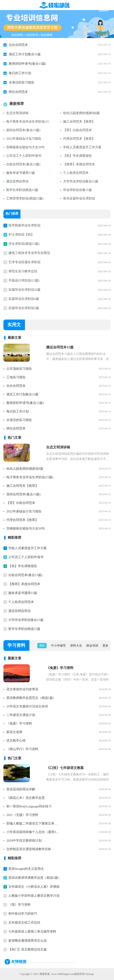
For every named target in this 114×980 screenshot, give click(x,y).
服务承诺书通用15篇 (21, 173)
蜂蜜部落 (45, 974)
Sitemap (90, 974)
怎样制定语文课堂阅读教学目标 (29, 849)
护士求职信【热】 (21, 235)
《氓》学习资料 (19, 905)
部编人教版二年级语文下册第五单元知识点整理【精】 (33, 823)
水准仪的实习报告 (22, 82)
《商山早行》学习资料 (22, 749)
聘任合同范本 (18, 92)
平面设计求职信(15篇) (24, 280)
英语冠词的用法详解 (21, 789)
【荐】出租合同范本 (77, 130)
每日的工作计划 (20, 73)
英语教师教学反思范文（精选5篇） (31, 698)
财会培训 (92, 646)
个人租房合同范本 (76, 173)
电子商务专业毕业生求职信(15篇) (30, 477)
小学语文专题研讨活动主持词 (27, 706)
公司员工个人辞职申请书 (24, 156)
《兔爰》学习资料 (19, 723)
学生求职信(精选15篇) (24, 244)
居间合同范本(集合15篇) (23, 130)
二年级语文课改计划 (21, 715)
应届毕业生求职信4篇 (24, 299)
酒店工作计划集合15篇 (25, 54)
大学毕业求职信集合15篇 (81, 181)
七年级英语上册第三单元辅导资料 (32, 932)
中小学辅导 (58, 646)
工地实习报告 (16, 377)
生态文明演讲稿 (17, 113)
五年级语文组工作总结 (24, 923)
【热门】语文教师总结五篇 (27, 949)
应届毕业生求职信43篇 (25, 290)
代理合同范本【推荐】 (79, 139)
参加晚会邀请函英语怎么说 (27, 940)
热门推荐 (12, 214)
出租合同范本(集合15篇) (23, 164)
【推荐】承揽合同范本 (79, 164)
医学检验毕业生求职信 (25, 225)
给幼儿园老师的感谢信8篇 (82, 113)
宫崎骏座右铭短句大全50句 (25, 147)
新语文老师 (14, 732)
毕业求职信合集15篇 (77, 190)
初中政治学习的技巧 (23, 914)
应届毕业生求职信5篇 (24, 308)
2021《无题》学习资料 (22, 815)
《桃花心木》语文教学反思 (26, 798)
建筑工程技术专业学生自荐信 (29, 253)
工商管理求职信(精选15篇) (25, 198)
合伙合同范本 (18, 45)
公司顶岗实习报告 (19, 369)
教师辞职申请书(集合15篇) (27, 64)
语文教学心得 (16, 741)
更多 (105, 646)
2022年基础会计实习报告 (24, 139)
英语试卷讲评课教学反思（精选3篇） (35, 878)
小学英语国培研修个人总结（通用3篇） (33, 832)
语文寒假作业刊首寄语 (22, 689)
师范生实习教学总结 (23, 271)
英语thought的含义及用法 (26, 869)
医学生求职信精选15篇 (22, 190)
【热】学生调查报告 (77, 156)
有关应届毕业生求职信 (79, 198)
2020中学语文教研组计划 (24, 841)
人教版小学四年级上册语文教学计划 (34, 896)
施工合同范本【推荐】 (79, 122)
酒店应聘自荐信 (17, 181)
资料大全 (76, 646)
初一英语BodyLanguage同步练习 (29, 806)
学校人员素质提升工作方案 (82, 147)
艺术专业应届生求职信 (25, 262)
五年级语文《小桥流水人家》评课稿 (34, 887)
